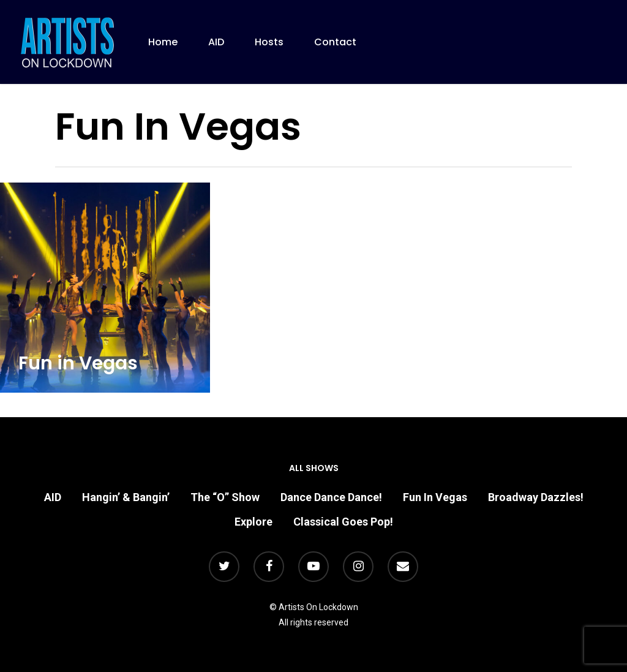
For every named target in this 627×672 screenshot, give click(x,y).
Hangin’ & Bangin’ (126, 497)
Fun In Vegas (435, 497)
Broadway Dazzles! (536, 497)
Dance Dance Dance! (331, 497)
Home (163, 42)
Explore (253, 522)
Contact (335, 42)
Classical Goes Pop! (343, 522)
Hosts (269, 42)
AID (216, 42)
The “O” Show (225, 497)
